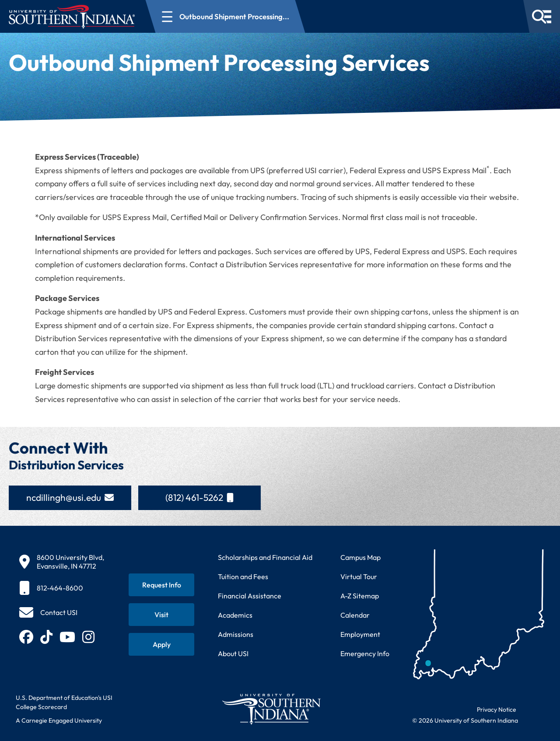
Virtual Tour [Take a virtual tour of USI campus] (359, 577)
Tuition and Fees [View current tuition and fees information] (243, 577)
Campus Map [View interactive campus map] (360, 557)
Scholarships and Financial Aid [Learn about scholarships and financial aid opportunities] (265, 557)
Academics (235, 615)
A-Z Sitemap (360, 596)
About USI (233, 654)
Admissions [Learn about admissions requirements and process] (236, 634)
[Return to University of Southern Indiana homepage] (271, 709)
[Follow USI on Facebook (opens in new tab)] (26, 637)
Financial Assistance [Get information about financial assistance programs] (250, 596)
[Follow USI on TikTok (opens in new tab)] (46, 637)
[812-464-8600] (62, 588)
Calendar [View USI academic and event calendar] (355, 615)
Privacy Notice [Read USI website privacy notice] (497, 710)
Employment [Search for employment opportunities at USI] (360, 634)
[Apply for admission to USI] (161, 644)
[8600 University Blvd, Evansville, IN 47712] (62, 562)
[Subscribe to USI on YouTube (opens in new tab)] (67, 637)
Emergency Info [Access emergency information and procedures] (365, 654)
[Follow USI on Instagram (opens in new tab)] (88, 637)
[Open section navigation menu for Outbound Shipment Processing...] (226, 16)
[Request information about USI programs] (161, 585)
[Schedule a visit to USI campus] (161, 615)
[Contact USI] (48, 612)
